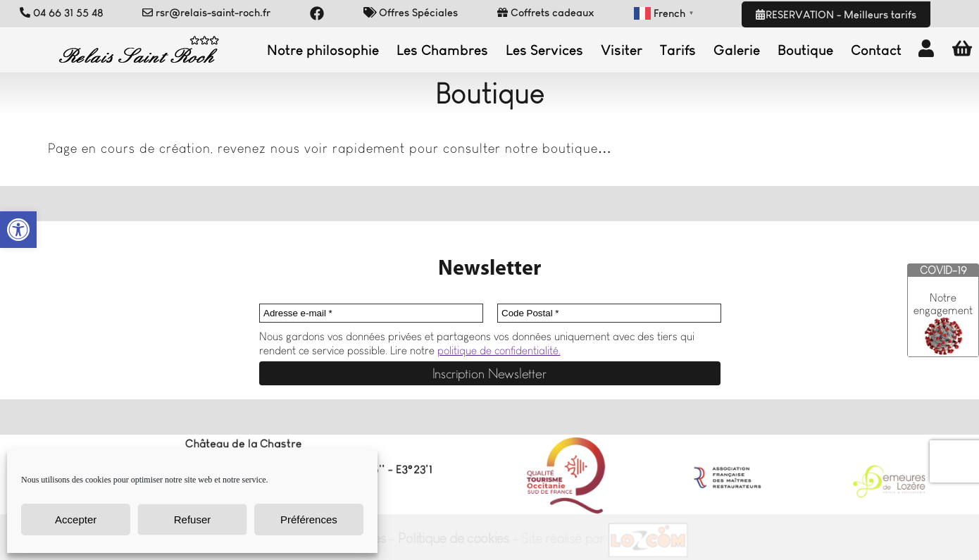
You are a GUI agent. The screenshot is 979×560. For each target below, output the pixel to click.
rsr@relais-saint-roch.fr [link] (206, 12)
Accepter (76, 519)
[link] (18, 230)
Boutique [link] (805, 50)
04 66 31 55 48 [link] (62, 12)
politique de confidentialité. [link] (499, 350)
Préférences (309, 519)
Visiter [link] (622, 50)
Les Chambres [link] (442, 50)
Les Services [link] (544, 50)
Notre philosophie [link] (323, 50)
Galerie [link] (737, 50)
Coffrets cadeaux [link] (546, 12)
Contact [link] (876, 50)
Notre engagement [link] (943, 304)
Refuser (193, 519)
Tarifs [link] (678, 50)
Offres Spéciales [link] (411, 12)
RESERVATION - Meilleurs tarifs (836, 14)
